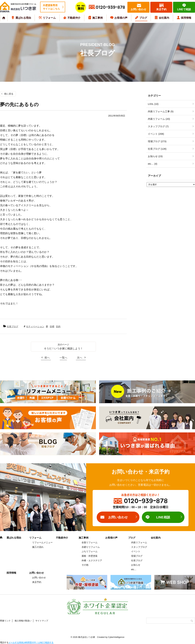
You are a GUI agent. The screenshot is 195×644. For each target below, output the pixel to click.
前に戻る (9, 94)
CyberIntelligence (116, 637)
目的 (58, 326)
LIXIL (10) (153, 104)
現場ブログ (137, 556)
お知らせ (136, 565)
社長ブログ (13, 326)
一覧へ (63, 358)
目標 (52, 326)
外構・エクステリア (92, 560)
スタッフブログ (139, 547)
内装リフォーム (139, 542)
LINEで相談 (184, 9)
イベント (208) (156, 134)
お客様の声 (121, 18)
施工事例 (97, 18)
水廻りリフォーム (91, 547)
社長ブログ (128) (157, 149)
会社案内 (164, 18)
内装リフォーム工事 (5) (161, 111)
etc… (134, 569)
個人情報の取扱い (23, 621)
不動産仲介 (74, 18)
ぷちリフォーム (90, 551)
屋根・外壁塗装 (90, 556)
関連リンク (5, 621)
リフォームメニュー (42, 542)
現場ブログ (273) (157, 141)
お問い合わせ (138, 9)
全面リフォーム (90, 542)
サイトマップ (42, 621)
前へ (47, 358)
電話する (4, 642)
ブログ (143, 18)
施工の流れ (38, 547)
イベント (136, 551)
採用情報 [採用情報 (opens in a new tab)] (186, 18)
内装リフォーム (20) (159, 119)
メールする (14, 642)
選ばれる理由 (23, 18)
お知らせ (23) (155, 156)
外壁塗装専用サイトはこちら (51, 7)
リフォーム (49, 18)
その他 (85, 565)
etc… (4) (153, 164)
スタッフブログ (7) (158, 126)
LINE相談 (163, 517)
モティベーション (35, 326)
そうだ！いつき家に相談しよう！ (63, 348)
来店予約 (161, 9)
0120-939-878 (110, 7)
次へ (80, 358)
